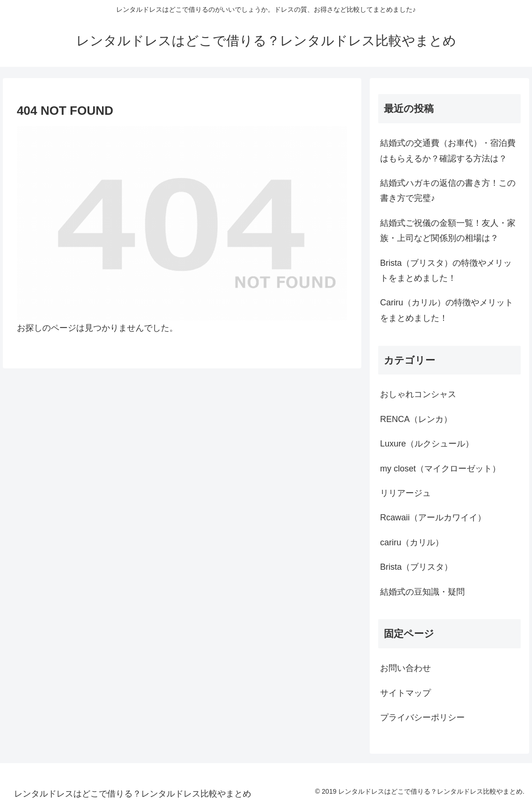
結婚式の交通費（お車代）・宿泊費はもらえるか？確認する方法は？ (448, 151)
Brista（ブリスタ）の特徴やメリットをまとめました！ (446, 271)
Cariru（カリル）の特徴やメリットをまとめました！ (447, 310)
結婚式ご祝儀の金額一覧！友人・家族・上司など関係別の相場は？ (448, 231)
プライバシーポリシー (422, 717)
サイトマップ (405, 693)
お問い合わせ (405, 668)
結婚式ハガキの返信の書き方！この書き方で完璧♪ (448, 191)
